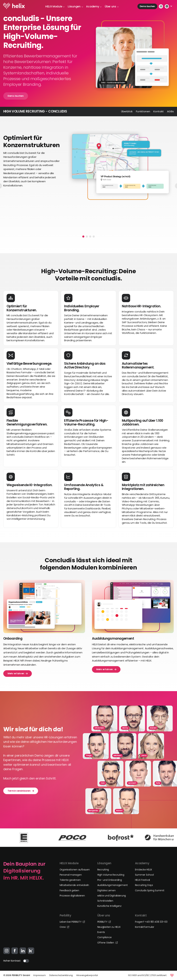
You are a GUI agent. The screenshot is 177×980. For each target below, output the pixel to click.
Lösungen (75, 6)
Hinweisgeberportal (87, 975)
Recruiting (103, 870)
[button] (83, 237)
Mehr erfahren (18, 673)
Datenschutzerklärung (61, 975)
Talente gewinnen (70, 880)
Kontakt (159, 111)
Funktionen (143, 111)
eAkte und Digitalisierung (112, 896)
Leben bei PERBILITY (72, 922)
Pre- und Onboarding (110, 880)
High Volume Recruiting (111, 875)
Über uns (112, 6)
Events (101, 932)
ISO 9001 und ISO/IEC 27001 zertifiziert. (147, 975)
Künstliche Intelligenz (109, 906)
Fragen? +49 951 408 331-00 (151, 922)
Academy (94, 6)
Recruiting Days (144, 885)
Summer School (144, 875)
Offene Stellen (108, 943)
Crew (64, 927)
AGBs (170, 111)
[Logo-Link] (15, 6)
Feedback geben (69, 890)
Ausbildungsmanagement (113, 885)
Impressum (39, 975)
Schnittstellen (105, 901)
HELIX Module (55, 6)
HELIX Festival (142, 880)
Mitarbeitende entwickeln (74, 885)
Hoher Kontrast (12, 961)
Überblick (127, 111)
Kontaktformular (145, 927)
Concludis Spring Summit (150, 890)
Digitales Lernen (106, 890)
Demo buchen (147, 6)
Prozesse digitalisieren (72, 896)
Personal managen (71, 875)
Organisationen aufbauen (75, 870)
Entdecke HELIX (144, 870)
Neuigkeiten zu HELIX (109, 927)
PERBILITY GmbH (21, 975)
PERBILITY (104, 922)
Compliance (104, 937)
